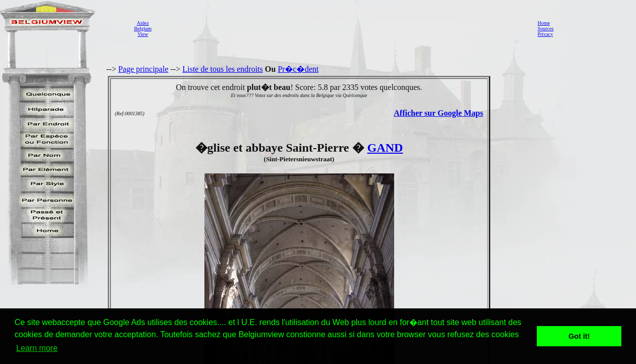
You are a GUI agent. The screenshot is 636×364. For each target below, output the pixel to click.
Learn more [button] (37, 348)
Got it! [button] (579, 336)
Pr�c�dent (298, 69)
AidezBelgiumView (143, 29)
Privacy (545, 34)
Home (543, 23)
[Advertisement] (342, 28)
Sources (545, 29)
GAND (385, 148)
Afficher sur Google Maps (438, 113)
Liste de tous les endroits (222, 69)
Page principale (143, 69)
